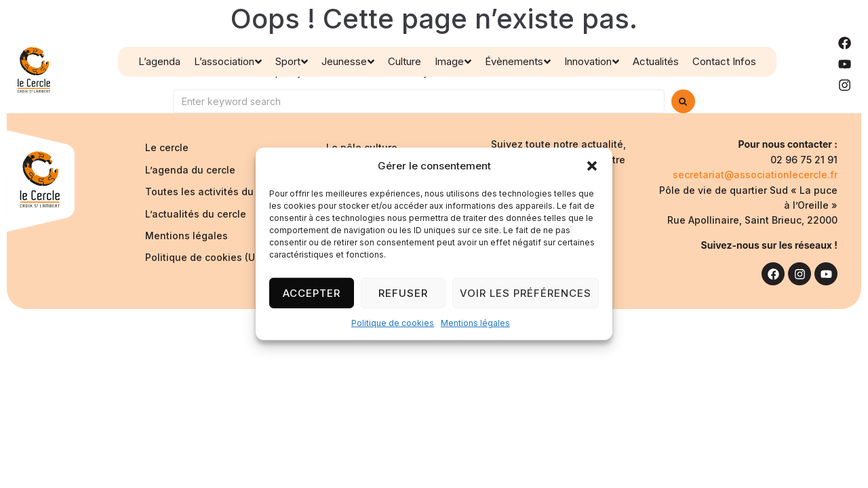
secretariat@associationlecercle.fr (755, 175)
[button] (592, 166)
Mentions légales (475, 323)
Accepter (312, 292)
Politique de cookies (393, 323)
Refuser (403, 292)
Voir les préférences (526, 292)
